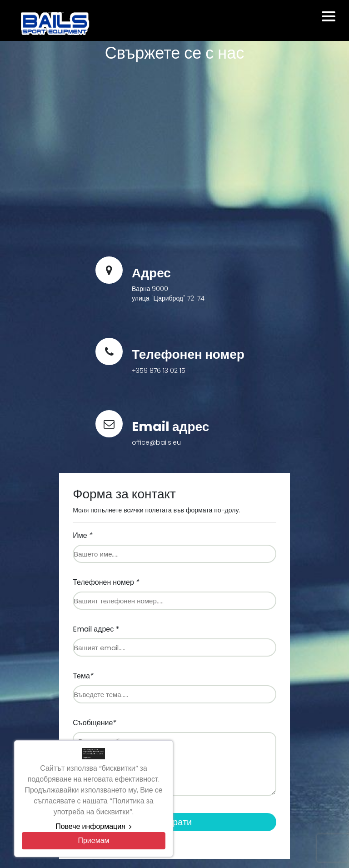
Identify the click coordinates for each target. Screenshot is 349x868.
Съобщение (95, 723)
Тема (83, 676)
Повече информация (94, 826)
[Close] (94, 841)
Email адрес (96, 629)
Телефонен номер (106, 582)
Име (82, 535)
